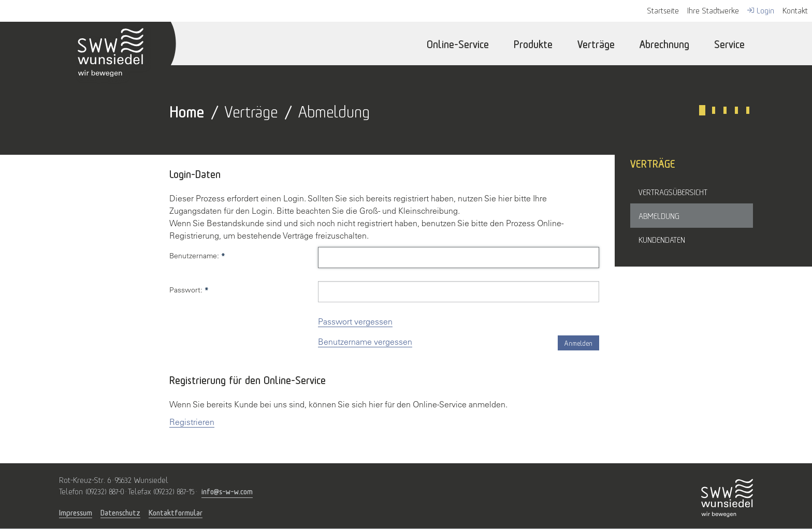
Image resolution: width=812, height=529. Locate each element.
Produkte (533, 43)
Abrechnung (664, 43)
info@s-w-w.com (227, 490)
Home (187, 110)
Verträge (596, 43)
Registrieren (192, 422)
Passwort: (189, 290)
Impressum (76, 512)
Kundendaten (662, 239)
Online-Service (458, 43)
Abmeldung (659, 215)
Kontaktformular (176, 512)
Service (729, 43)
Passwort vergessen (355, 321)
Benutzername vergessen (365, 342)
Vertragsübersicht (673, 192)
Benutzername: (197, 256)
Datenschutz (120, 512)
